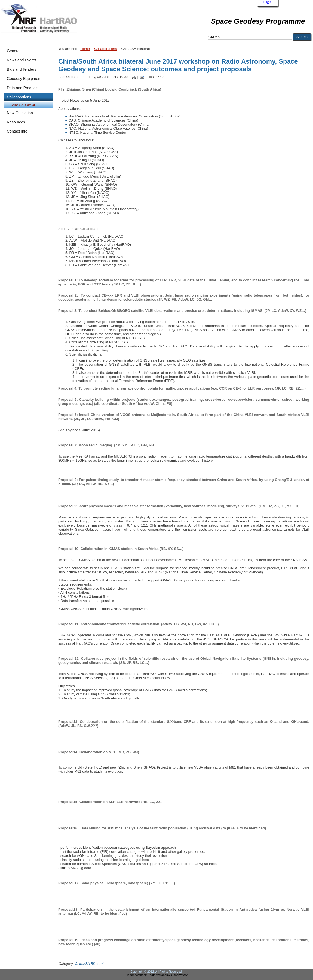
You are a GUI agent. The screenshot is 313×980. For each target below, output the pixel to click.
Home (85, 49)
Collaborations (105, 49)
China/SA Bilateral (23, 105)
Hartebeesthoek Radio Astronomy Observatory (156, 975)
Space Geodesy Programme (258, 21)
